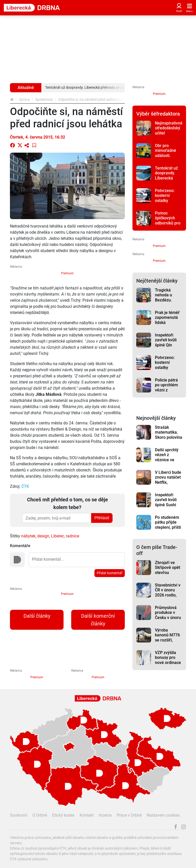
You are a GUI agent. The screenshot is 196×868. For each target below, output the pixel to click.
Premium (67, 273)
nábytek (28, 536)
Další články (37, 616)
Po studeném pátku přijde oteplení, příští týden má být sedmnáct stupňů (168, 530)
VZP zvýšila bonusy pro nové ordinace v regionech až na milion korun (168, 665)
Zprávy (24, 99)
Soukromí (19, 815)
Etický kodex (63, 815)
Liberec (58, 536)
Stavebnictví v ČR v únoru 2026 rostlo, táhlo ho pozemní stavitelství (168, 598)
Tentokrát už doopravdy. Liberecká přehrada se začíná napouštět (166, 181)
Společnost (44, 99)
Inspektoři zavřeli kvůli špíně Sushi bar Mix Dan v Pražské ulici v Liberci (168, 507)
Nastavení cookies (163, 815)
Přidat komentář (110, 573)
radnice (72, 536)
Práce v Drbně (129, 815)
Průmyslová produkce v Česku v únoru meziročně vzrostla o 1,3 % (168, 620)
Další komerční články (98, 620)
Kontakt (87, 815)
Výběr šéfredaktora (158, 114)
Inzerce (105, 815)
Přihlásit (102, 518)
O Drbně (40, 815)
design (43, 536)
